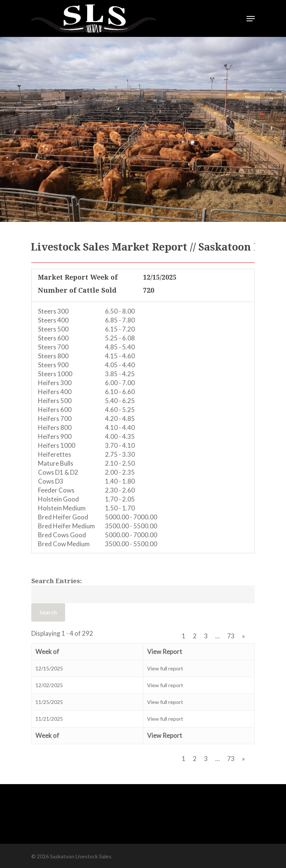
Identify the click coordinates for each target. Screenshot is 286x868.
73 (231, 636)
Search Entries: (57, 581)
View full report (165, 668)
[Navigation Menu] (251, 19)
